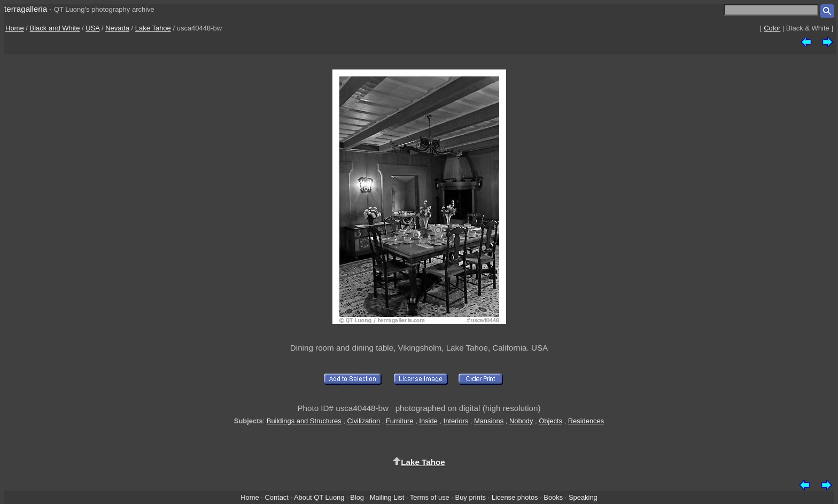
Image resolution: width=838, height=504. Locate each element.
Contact (276, 497)
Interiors (456, 421)
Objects (550, 421)
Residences (586, 421)
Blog (357, 497)
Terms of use (430, 497)
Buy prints (471, 497)
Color (772, 28)
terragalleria (26, 9)
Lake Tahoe (153, 28)
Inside (428, 421)
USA (92, 28)
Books (553, 497)
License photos (515, 497)
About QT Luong (319, 497)
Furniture (400, 421)
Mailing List (387, 497)
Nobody (521, 421)
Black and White (55, 28)
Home (15, 28)
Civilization (363, 421)
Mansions (489, 421)
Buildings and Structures (304, 421)
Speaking (583, 497)
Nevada (117, 28)
